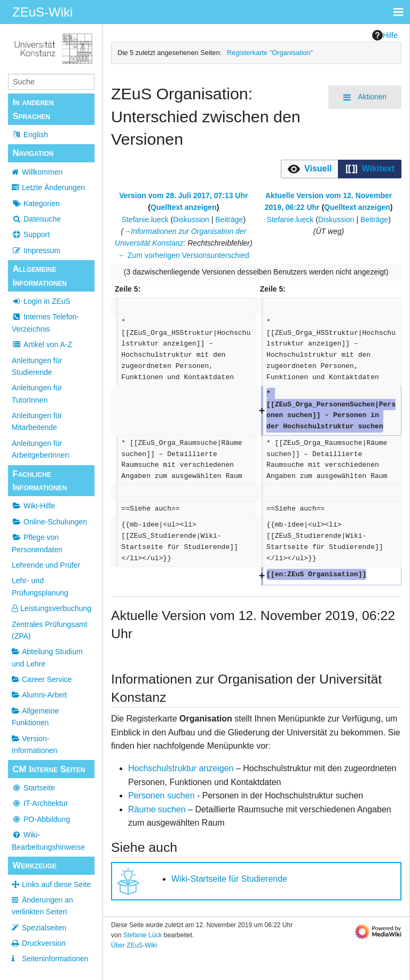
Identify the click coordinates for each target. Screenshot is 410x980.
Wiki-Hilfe (33, 506)
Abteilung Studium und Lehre (47, 657)
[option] (310, 169)
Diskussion (191, 219)
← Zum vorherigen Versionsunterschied (184, 255)
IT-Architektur (40, 803)
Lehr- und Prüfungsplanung (40, 586)
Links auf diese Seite (56, 884)
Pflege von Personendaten (37, 543)
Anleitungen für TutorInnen (37, 394)
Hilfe (385, 35)
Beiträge (229, 219)
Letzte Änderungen (53, 187)
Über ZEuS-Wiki (134, 945)
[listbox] (341, 169)
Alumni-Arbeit (39, 695)
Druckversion (44, 943)
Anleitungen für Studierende (37, 366)
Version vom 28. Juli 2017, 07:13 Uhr (183, 195)
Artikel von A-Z (42, 344)
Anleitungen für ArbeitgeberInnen (40, 449)
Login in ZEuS (41, 301)
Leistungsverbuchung (52, 608)
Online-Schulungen (49, 522)
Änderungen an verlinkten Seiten (42, 906)
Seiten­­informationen (55, 959)
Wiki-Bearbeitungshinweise (48, 841)
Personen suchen (161, 795)
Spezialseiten (44, 928)
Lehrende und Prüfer (46, 565)
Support (31, 234)
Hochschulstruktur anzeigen (181, 768)
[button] (310, 169)
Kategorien (36, 203)
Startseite (33, 788)
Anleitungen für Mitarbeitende (37, 421)
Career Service (42, 679)
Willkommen (42, 172)
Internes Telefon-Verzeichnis (45, 323)
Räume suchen (157, 809)
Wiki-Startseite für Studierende (229, 879)
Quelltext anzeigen (184, 207)
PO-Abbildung (41, 819)
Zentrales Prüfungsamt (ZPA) (50, 630)
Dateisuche (36, 219)
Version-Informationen (35, 744)
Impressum (36, 250)
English (30, 135)
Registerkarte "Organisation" (270, 53)
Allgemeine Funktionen (35, 717)
